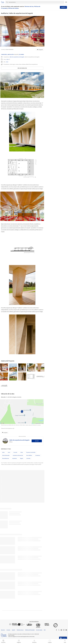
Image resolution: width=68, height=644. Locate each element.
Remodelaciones (6, 458)
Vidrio (3, 452)
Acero (9, 452)
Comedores (4, 54)
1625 (7, 59)
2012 (7, 62)
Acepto (63, 7)
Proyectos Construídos (31, 452)
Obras (22, 452)
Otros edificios (29, 455)
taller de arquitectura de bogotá (17, 57)
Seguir (37, 441)
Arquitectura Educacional (18, 455)
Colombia (21, 54)
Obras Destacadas (6, 455)
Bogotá (22, 458)
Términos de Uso (29, 6)
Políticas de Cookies (13, 8)
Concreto (15, 452)
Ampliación (11, 54)
